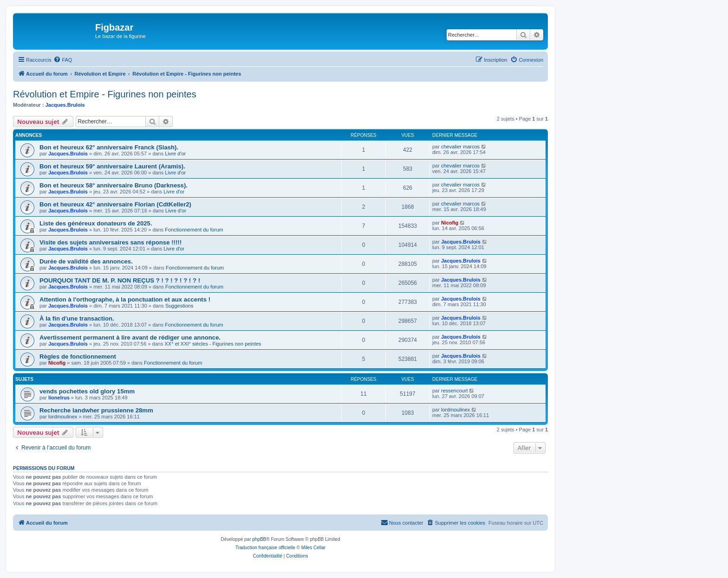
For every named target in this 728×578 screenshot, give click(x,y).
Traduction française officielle (265, 548)
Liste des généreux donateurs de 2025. (96, 223)
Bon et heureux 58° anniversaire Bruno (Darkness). (114, 185)
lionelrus (59, 398)
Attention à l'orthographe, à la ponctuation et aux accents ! (125, 299)
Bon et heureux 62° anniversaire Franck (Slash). (109, 147)
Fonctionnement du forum (194, 230)
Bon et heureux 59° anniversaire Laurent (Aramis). (112, 166)
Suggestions (179, 306)
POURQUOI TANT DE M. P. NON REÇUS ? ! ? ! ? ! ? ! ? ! (120, 280)
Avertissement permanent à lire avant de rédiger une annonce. (130, 337)
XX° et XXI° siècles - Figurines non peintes (213, 344)
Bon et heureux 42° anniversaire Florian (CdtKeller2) (115, 204)
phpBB (259, 539)
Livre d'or (175, 154)
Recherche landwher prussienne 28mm (96, 410)
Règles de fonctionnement (78, 356)
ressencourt (454, 391)
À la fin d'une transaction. (77, 318)
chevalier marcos (460, 147)
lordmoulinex (63, 417)
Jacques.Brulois (65, 105)
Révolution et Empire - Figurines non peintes (105, 94)
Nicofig (450, 223)
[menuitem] (63, 60)
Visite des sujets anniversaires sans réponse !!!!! (110, 242)
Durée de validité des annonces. (86, 261)
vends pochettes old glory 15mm (87, 391)
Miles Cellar (313, 548)
